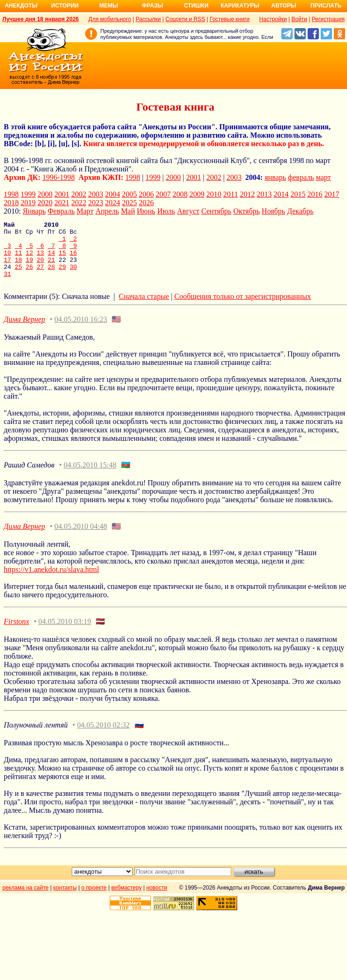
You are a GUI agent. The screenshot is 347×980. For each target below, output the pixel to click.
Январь (34, 211)
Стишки (196, 6)
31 (8, 285)
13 (40, 260)
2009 (197, 194)
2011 (230, 194)
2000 (173, 177)
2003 (234, 177)
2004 (113, 194)
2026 (146, 203)
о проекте (94, 899)
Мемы (109, 6)
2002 (214, 177)
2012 (247, 194)
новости (157, 899)
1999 (153, 177)
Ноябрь (273, 211)
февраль (301, 177)
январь (275, 177)
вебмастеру (126, 899)
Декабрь (300, 211)
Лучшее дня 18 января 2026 (41, 19)
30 (74, 276)
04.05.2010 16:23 (81, 330)
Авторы (284, 6)
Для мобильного (110, 19)
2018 (11, 203)
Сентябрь (216, 211)
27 (40, 276)
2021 (62, 203)
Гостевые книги (230, 19)
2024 (113, 203)
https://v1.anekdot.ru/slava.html (51, 581)
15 (62, 260)
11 (18, 260)
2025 (129, 203)
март (324, 177)
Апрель (107, 211)
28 (52, 276)
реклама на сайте (26, 899)
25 (18, 276)
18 (18, 268)
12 (30, 260)
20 (40, 268)
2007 (163, 194)
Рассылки (148, 19)
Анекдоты (21, 6)
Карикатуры (240, 6)
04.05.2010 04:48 (81, 538)
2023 (96, 203)
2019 (28, 203)
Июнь (146, 211)
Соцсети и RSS (185, 19)
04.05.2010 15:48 (90, 476)
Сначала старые (144, 308)
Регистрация (328, 19)
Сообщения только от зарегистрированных (243, 308)
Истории (65, 6)
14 (52, 260)
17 (8, 268)
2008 (180, 194)
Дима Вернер (24, 330)
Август (189, 211)
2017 (332, 194)
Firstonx (16, 633)
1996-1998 (58, 177)
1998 (133, 177)
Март (85, 211)
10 (8, 260)
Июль (166, 211)
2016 (315, 194)
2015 (298, 194)
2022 (79, 203)
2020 (45, 203)
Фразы (152, 6)
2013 (264, 194)
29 (62, 276)
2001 (194, 177)
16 (74, 260)
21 (52, 268)
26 (30, 276)
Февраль (61, 211)
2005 (129, 194)
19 (30, 268)
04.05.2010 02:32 (103, 736)
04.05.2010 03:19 (65, 633)
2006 (146, 194)
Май (128, 211)
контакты (65, 899)
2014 (281, 194)
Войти (299, 19)
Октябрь (246, 211)
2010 (214, 194)
